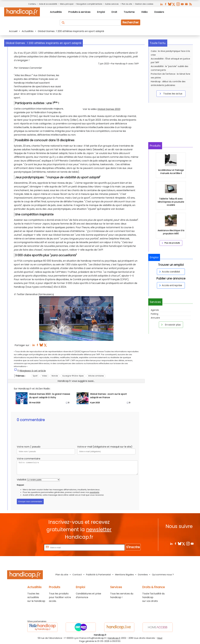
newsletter (99, 530)
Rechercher (131, 22)
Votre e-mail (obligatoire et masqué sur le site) (105, 447)
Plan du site (127, 4)
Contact (77, 575)
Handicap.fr (114, 638)
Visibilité (21, 480)
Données (143, 575)
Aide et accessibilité (48, 4)
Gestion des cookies (144, 4)
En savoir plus (170, 325)
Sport (35, 376)
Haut (160, 638)
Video (45, 376)
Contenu (32, 4)
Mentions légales (124, 575)
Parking (154, 314)
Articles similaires (96, 376)
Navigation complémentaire (89, 4)
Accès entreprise (170, 285)
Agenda (155, 310)
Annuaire (155, 318)
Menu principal (67, 4)
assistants (94, 492)
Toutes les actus (170, 94)
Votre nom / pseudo (29, 447)
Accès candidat (169, 272)
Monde (55, 376)
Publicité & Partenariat (99, 575)
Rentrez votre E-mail (31, 547)
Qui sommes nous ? (163, 575)
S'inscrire (133, 547)
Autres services (112, 4)
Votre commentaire (29, 459)
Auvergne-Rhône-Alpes (73, 376)
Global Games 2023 (109, 109)
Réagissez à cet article (33, 371)
